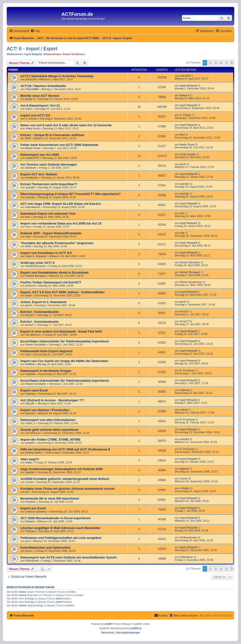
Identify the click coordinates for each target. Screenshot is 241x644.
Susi (28, 354)
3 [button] (216, 63)
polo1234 (31, 79)
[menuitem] (35, 31)
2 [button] (210, 63)
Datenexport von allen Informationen (48, 420)
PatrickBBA (32, 89)
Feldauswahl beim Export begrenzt (47, 351)
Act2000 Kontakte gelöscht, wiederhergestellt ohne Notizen (65, 479)
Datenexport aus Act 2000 (40, 155)
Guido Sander (188, 154)
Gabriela (30, 374)
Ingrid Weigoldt (33, 54)
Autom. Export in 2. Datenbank (43, 302)
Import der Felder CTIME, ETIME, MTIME (50, 440)
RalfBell (30, 364)
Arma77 (30, 315)
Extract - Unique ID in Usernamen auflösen (52, 135)
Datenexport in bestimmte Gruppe (46, 371)
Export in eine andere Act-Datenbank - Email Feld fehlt (61, 331)
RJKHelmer (32, 561)
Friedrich (31, 502)
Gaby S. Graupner (36, 256)
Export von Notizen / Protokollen (45, 410)
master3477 (32, 158)
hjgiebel (30, 472)
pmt (28, 217)
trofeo (29, 109)
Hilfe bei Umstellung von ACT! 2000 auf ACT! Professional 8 (65, 449)
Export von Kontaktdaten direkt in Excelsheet (54, 273)
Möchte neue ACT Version (40, 96)
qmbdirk (30, 443)
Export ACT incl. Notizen (39, 174)
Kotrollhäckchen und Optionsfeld (45, 548)
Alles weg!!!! (30, 459)
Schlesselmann (52, 54)
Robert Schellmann (74, 54)
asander (30, 187)
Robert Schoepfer (36, 345)
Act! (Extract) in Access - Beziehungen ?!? (52, 400)
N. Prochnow (187, 370)
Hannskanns (33, 207)
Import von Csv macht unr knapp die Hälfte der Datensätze (64, 361)
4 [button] (221, 63)
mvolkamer (32, 178)
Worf (28, 138)
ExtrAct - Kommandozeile (40, 312)
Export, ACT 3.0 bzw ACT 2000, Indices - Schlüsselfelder (63, 292)
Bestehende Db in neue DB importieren (50, 498)
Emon (29, 551)
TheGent (31, 531)
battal (29, 462)
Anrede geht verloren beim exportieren (50, 430)
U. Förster (31, 119)
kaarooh (30, 413)
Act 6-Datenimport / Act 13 (40, 106)
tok (27, 492)
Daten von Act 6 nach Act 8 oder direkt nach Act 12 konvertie (66, 125)
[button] (232, 63)
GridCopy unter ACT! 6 (37, 263)
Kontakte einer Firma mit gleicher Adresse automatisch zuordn (68, 489)
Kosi (28, 227)
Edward (30, 521)
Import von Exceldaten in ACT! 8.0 (46, 253)
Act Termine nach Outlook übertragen (49, 164)
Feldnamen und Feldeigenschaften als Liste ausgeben (61, 538)
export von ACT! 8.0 (35, 115)
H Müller (185, 488)
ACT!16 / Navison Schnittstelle (43, 86)
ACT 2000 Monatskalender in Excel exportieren (56, 518)
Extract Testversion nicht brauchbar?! (49, 184)
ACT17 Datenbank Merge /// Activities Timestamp (57, 76)
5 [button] (226, 63)
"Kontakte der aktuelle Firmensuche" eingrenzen (57, 243)
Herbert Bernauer (36, 266)
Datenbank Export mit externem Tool (48, 214)
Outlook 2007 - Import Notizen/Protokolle (51, 233)
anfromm (31, 286)
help (28, 236)
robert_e (30, 423)
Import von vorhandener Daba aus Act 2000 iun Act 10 (61, 223)
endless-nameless (36, 512)
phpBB (108, 624)
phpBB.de (136, 628)
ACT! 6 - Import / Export (32, 49)
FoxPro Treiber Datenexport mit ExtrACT (51, 282)
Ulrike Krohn (33, 128)
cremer (29, 482)
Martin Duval (33, 148)
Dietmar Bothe (34, 453)
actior (29, 295)
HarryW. (30, 403)
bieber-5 (30, 99)
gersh (183, 164)
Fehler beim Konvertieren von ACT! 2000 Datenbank (59, 145)
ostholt (183, 410)
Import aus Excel (33, 508)
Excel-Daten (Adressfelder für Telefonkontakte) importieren (65, 341)
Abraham (31, 168)
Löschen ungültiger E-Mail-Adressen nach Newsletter (60, 528)
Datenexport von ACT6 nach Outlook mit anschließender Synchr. (69, 557)
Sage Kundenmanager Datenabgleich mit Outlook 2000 (62, 469)
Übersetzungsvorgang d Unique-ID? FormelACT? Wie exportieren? (71, 194)
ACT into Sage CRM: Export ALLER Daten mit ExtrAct (61, 204)
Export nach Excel (34, 390)
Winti (28, 246)
